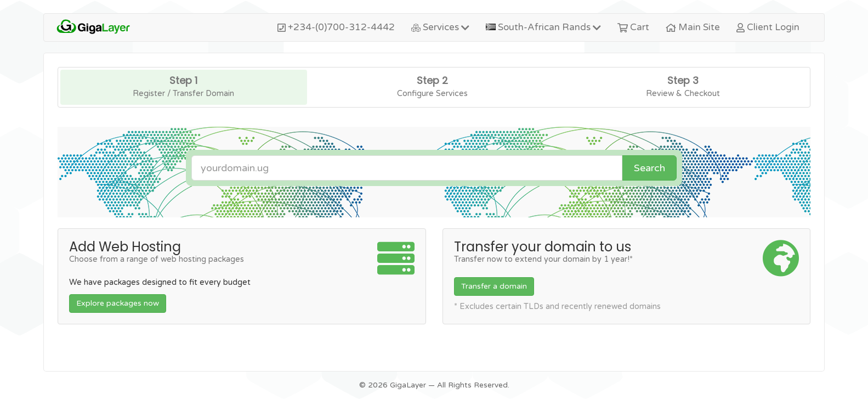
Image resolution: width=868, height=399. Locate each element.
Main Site (693, 27)
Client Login (768, 27)
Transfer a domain (494, 286)
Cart (633, 27)
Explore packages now (118, 303)
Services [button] (440, 27)
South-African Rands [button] (543, 27)
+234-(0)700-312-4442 (336, 27)
